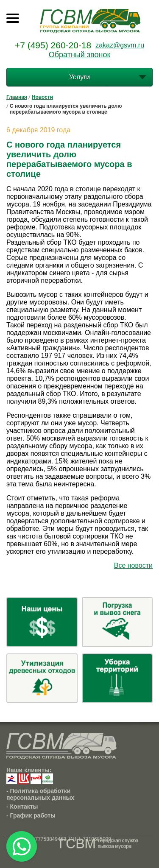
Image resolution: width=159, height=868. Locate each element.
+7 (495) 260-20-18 (53, 45)
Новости (42, 97)
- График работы (31, 815)
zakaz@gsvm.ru (120, 45)
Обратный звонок (80, 55)
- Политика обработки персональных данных (40, 794)
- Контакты (22, 807)
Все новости (133, 565)
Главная (17, 97)
